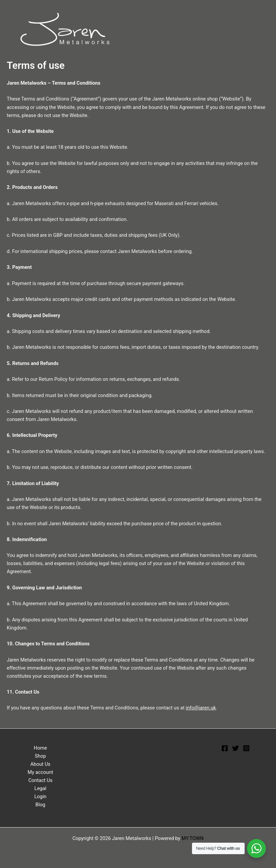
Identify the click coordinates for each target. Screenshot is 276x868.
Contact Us (40, 780)
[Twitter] (236, 748)
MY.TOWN (193, 838)
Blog (40, 805)
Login (40, 796)
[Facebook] (225, 748)
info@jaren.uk (201, 708)
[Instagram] (246, 748)
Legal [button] (40, 788)
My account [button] (40, 772)
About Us (40, 764)
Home (40, 748)
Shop (40, 756)
